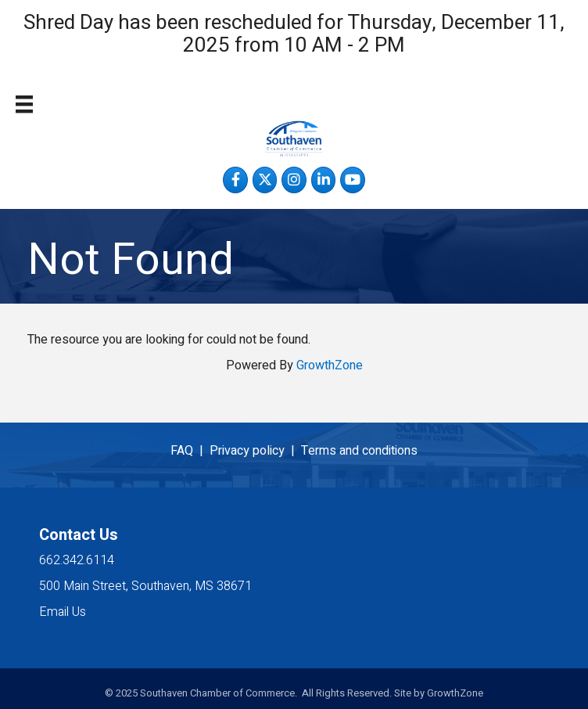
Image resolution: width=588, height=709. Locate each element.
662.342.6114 (77, 560)
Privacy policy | (255, 451)
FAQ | (190, 451)
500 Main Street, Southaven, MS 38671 (145, 586)
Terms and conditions (359, 451)
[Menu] (24, 104)
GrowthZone (330, 365)
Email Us (63, 612)
